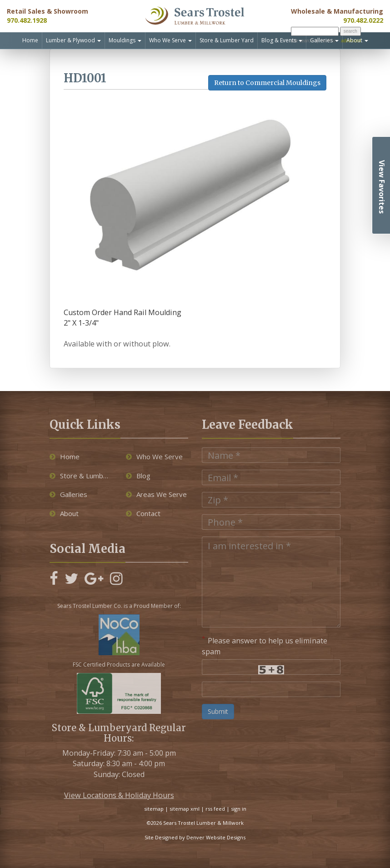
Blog (138, 476)
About (357, 40)
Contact (143, 513)
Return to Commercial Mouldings (267, 83)
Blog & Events (282, 40)
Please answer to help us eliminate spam (265, 645)
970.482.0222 (363, 20)
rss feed (215, 809)
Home (30, 40)
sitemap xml (185, 809)
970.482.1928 (27, 20)
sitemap (154, 809)
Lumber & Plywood (73, 40)
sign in (239, 809)
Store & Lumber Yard (227, 40)
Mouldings (125, 40)
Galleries (324, 40)
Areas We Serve (156, 494)
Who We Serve (170, 40)
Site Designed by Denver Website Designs (195, 837)
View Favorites (382, 187)
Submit (218, 711)
